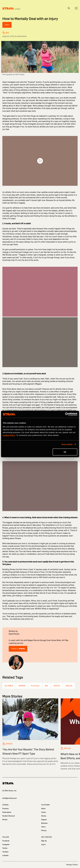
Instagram (6, 844)
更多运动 (69, 686)
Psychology (35, 686)
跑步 (46, 686)
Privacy (44, 830)
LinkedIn (5, 855)
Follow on (18, 649)
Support (44, 820)
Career (44, 812)
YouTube (5, 852)
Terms (43, 827)
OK (65, 452)
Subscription (7, 812)
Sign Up (44, 841)
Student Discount (9, 816)
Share (7, 25)
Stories (44, 816)
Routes (5, 820)
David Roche (22, 36)
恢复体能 (22, 686)
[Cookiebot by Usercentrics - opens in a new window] (67, 414)
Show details (67, 444)
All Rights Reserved (9, 798)
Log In (43, 844)
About (43, 809)
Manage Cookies (72, 865)
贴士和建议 (9, 686)
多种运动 (57, 686)
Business (44, 823)
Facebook (6, 841)
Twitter (5, 848)
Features (5, 809)
